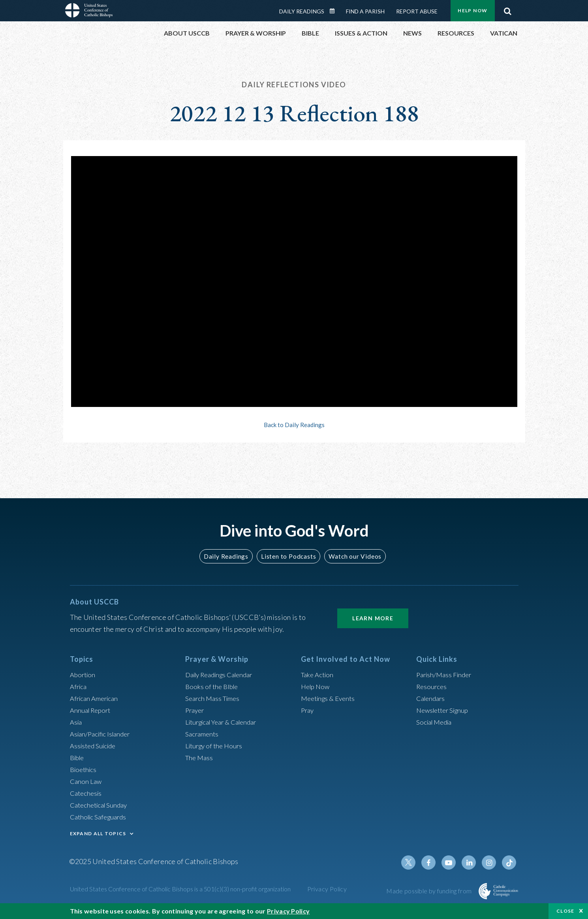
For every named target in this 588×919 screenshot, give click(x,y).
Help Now (472, 10)
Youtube (453, 863)
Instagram (491, 863)
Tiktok (510, 863)
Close (565, 911)
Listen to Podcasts (288, 556)
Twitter (415, 863)
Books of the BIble (213, 686)
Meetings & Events (330, 698)
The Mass (200, 757)
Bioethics (85, 769)
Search (508, 9)
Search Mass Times (214, 698)
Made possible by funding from (429, 891)
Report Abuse (417, 11)
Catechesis (87, 793)
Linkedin (472, 863)
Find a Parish (365, 11)
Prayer (196, 710)
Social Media (436, 722)
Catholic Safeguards (101, 817)
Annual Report (92, 710)
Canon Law (86, 781)
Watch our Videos (352, 556)
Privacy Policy (327, 889)
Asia (77, 722)
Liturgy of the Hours (216, 746)
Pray (308, 710)
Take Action (318, 674)
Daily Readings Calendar (334, 11)
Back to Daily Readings (294, 425)
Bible (78, 757)
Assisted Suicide (95, 746)
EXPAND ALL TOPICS (98, 833)
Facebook (434, 863)
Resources (432, 686)
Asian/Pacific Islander (103, 734)
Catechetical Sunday (101, 805)
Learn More (373, 618)
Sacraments (203, 734)
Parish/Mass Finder (446, 674)
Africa (79, 686)
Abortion (84, 674)
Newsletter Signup (445, 710)
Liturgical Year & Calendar (225, 722)
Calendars (432, 698)
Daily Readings (302, 11)
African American (96, 698)
